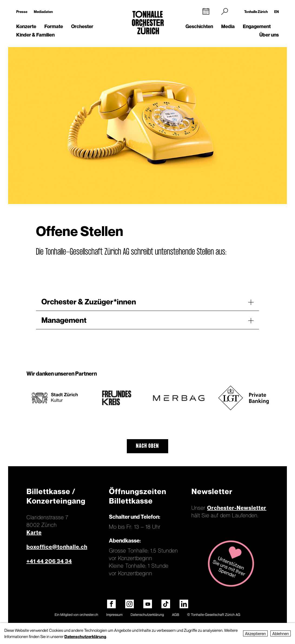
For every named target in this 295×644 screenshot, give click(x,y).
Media (228, 26)
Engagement (257, 26)
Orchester (82, 26)
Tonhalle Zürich (256, 12)
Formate (54, 26)
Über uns (269, 35)
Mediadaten (43, 12)
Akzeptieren (255, 633)
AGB (175, 615)
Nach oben (147, 446)
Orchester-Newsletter (237, 508)
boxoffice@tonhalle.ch (57, 547)
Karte (34, 533)
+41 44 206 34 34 (49, 561)
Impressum (114, 615)
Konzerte (26, 26)
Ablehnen (281, 633)
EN (276, 12)
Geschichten (199, 26)
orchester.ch (89, 615)
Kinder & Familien (35, 35)
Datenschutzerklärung (147, 615)
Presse (22, 12)
